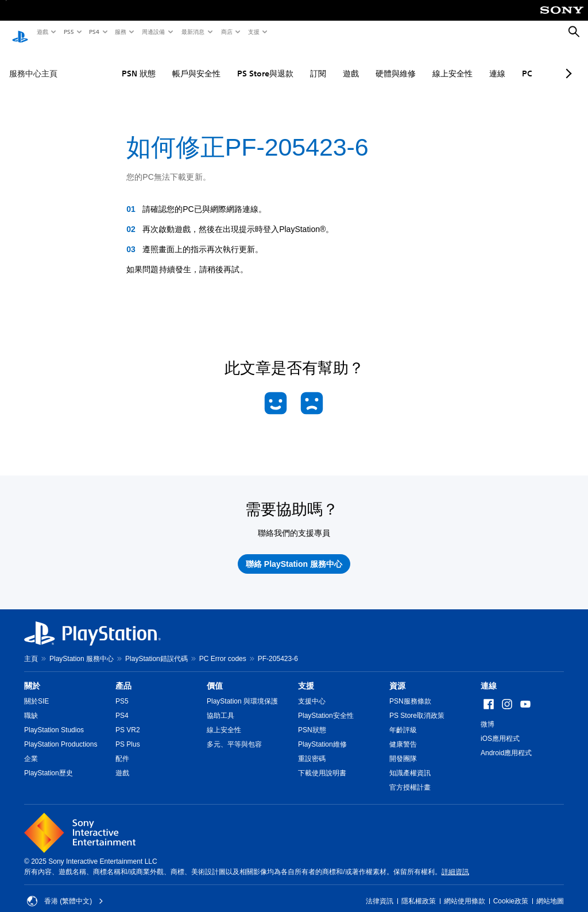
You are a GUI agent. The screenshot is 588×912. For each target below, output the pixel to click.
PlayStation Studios (54, 719)
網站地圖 (550, 890)
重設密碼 (312, 748)
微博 (488, 713)
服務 (120, 32)
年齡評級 (403, 719)
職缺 (31, 705)
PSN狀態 (312, 719)
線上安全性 (418, 63)
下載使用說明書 (322, 762)
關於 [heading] (32, 675)
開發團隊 (403, 748)
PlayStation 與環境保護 (242, 690)
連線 (463, 63)
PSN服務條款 (410, 690)
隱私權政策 (419, 890)
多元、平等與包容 (234, 733)
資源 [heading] (397, 675)
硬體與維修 (361, 63)
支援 (253, 32)
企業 (31, 748)
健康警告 (403, 733)
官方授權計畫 (410, 776)
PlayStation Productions (61, 733)
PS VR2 (128, 719)
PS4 (94, 32)
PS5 (68, 32)
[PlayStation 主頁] (20, 32)
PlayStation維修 (322, 733)
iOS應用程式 (500, 728)
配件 (122, 748)
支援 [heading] (306, 675)
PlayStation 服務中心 (82, 648)
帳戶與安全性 (162, 63)
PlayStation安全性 (326, 705)
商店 (226, 32)
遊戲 (42, 32)
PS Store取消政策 (417, 705)
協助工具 (220, 705)
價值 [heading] (215, 675)
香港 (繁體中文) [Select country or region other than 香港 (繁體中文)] (65, 890)
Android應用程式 (506, 742)
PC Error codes (223, 648)
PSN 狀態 (104, 63)
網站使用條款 (465, 890)
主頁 (31, 648)
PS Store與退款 (231, 63)
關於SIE (36, 690)
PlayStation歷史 (49, 762)
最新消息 (192, 32)
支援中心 (312, 690)
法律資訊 (380, 890)
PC (493, 63)
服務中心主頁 (33, 63)
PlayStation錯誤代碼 (156, 648)
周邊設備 (153, 32)
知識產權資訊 (410, 762)
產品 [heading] (123, 675)
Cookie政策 (511, 890)
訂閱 (284, 63)
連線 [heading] (489, 675)
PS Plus (128, 733)
